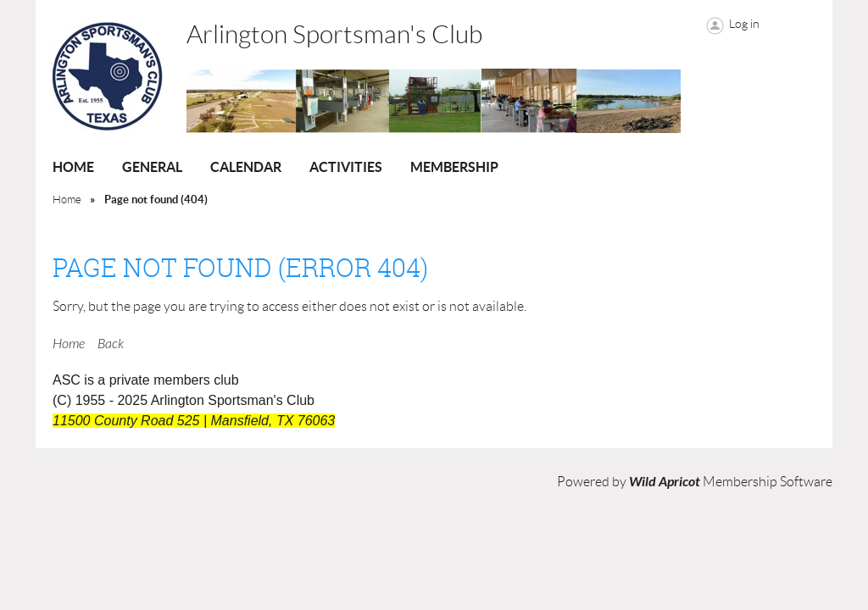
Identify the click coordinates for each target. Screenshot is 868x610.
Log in (744, 24)
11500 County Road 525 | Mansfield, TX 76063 (194, 421)
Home (67, 200)
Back (111, 344)
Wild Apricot (665, 482)
